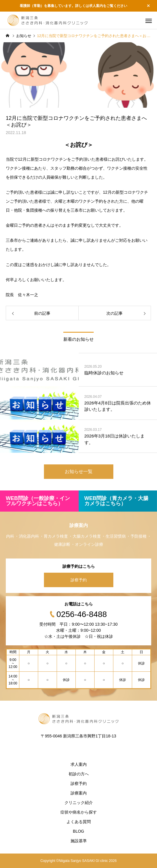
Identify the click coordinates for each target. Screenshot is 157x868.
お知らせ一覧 (79, 471)
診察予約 (79, 580)
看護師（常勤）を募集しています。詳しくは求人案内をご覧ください (73, 6)
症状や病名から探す (79, 812)
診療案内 (79, 793)
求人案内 (79, 764)
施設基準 (79, 841)
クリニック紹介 (79, 803)
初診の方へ (79, 774)
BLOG (78, 831)
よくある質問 (79, 822)
